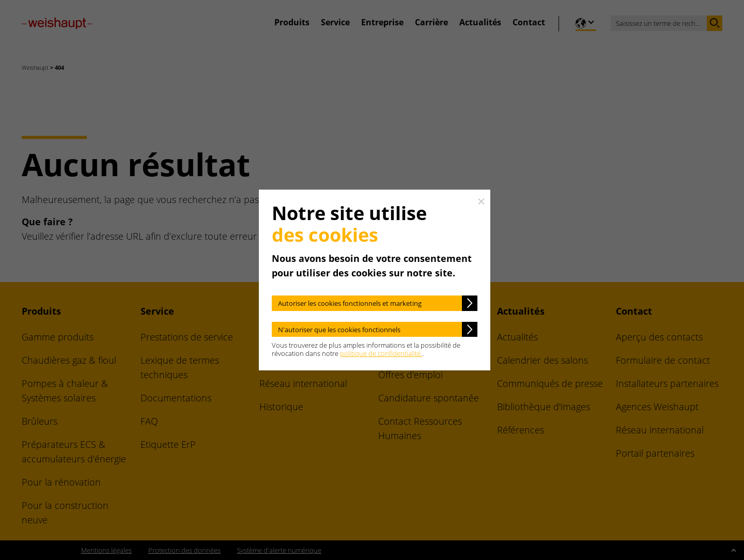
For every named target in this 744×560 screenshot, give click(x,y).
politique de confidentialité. (381, 353)
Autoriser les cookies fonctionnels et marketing (350, 303)
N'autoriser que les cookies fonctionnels (339, 330)
